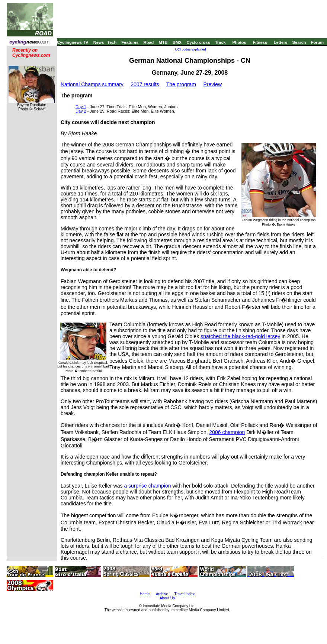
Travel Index (185, 594)
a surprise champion (147, 486)
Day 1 (81, 107)
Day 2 (81, 111)
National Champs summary (92, 84)
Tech (112, 42)
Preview (212, 84)
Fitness (260, 42)
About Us (167, 598)
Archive (162, 594)
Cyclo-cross (198, 42)
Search (299, 42)
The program (181, 84)
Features (130, 42)
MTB (163, 42)
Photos (239, 42)
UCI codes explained (190, 49)
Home (145, 594)
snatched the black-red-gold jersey (240, 336)
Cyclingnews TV (73, 42)
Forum (317, 42)
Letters (281, 42)
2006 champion (227, 432)
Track (220, 42)
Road (149, 42)
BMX (177, 42)
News (99, 42)
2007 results (145, 84)
